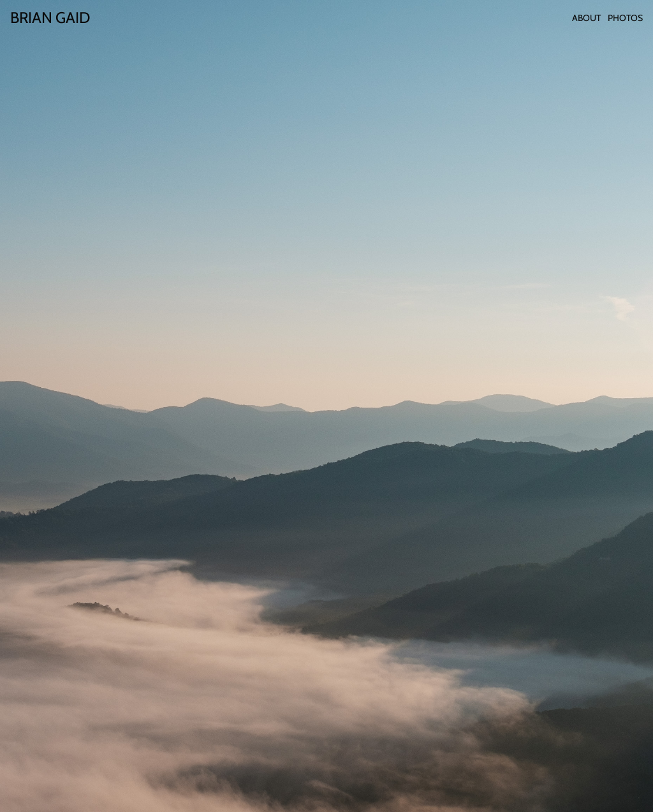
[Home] (50, 18)
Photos (625, 18)
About (586, 18)
